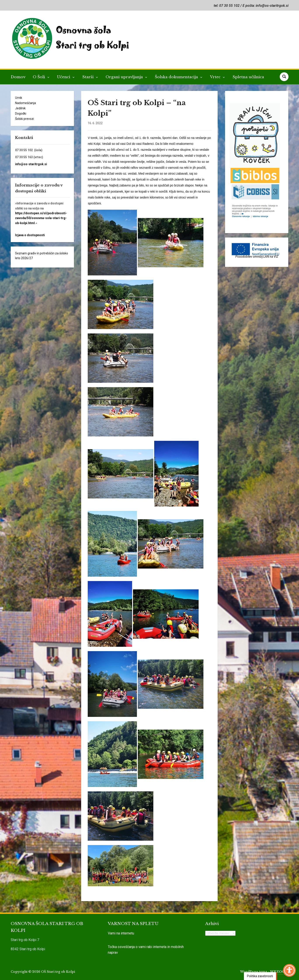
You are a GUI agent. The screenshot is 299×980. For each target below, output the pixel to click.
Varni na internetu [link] (121, 933)
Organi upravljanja (125, 77)
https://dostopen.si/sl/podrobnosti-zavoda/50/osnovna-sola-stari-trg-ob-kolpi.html (41, 218)
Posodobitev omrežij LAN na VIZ (257, 257)
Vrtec (216, 77)
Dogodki (21, 113)
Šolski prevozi (24, 119)
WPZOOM (279, 972)
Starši (88, 77)
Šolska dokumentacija (177, 77)
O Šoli (39, 77)
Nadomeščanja (25, 103)
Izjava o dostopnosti (30, 235)
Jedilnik (20, 108)
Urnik (19, 98)
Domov (18, 77)
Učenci (64, 77)
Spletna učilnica (248, 77)
